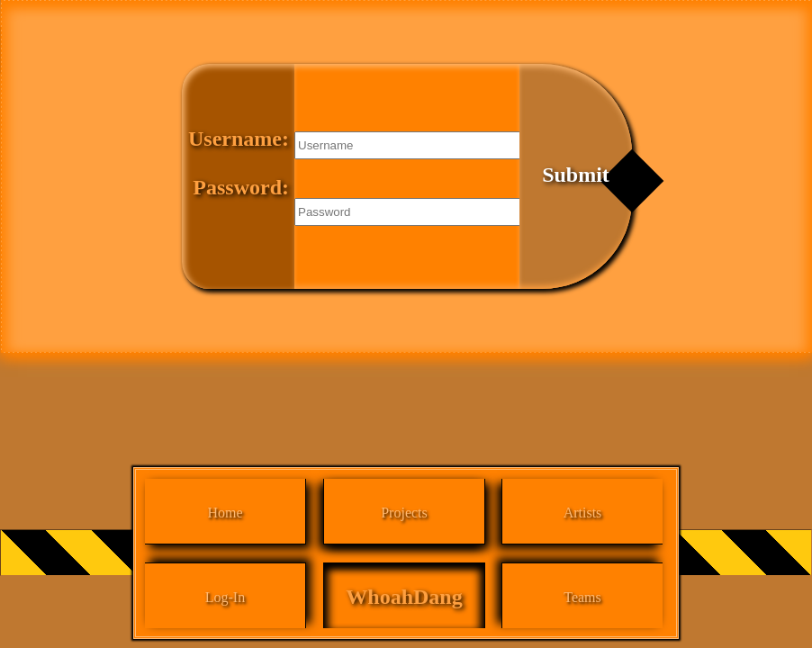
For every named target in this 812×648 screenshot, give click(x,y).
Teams (582, 597)
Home (225, 513)
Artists (583, 513)
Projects (404, 513)
